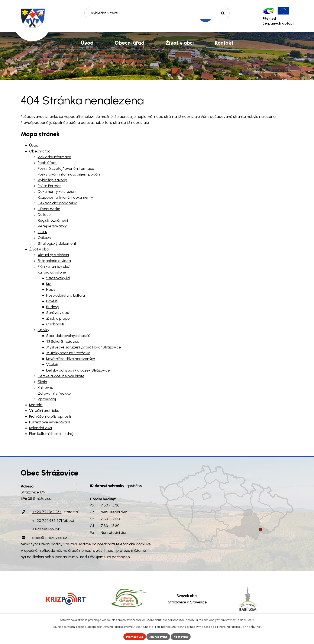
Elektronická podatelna (58, 203)
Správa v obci (58, 313)
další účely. (247, 620)
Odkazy (44, 238)
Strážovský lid (58, 278)
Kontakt (36, 405)
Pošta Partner (49, 186)
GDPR (43, 232)
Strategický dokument (57, 243)
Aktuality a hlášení (53, 255)
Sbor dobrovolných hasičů (68, 336)
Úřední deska (49, 209)
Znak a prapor (59, 318)
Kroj (49, 284)
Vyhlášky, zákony (52, 180)
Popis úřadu (48, 163)
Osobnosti (55, 324)
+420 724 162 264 (47, 512)
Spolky (43, 330)
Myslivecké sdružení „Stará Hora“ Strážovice (84, 347)
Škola (42, 382)
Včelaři (52, 364)
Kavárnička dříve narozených (71, 359)
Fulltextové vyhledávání (49, 422)
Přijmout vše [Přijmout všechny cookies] (133, 636)
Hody (51, 290)
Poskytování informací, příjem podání (69, 174)
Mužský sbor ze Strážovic (68, 353)
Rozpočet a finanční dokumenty (65, 197)
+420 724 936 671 (47, 521)
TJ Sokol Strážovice (63, 341)
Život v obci (39, 249)
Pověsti (52, 301)
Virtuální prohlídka (44, 411)
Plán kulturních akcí (54, 266)
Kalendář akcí (41, 428)
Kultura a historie (52, 272)
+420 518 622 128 (46, 529)
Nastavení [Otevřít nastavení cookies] (182, 636)
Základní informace (54, 157)
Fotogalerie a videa (54, 261)
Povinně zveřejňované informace (66, 168)
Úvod (34, 145)
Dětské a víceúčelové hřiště (61, 376)
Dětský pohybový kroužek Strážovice (78, 370)
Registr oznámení (53, 220)
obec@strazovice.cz (50, 538)
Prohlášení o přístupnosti (50, 416)
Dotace (44, 215)
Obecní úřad (40, 151)
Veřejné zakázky (52, 226)
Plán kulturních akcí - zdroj (51, 434)
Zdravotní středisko (54, 393)
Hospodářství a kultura (66, 295)
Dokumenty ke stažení (57, 192)
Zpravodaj (47, 399)
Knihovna (46, 388)
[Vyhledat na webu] (157, 16)
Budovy (53, 307)
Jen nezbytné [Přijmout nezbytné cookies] (159, 636)
